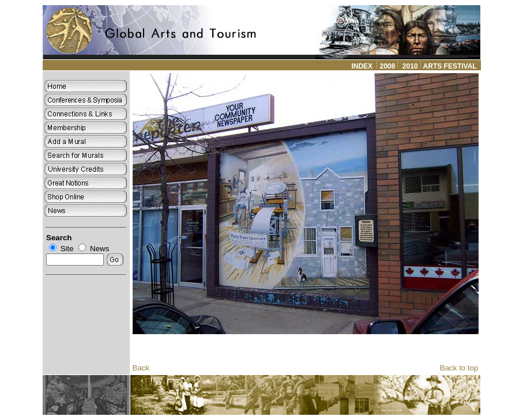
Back (141, 368)
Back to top (459, 368)
